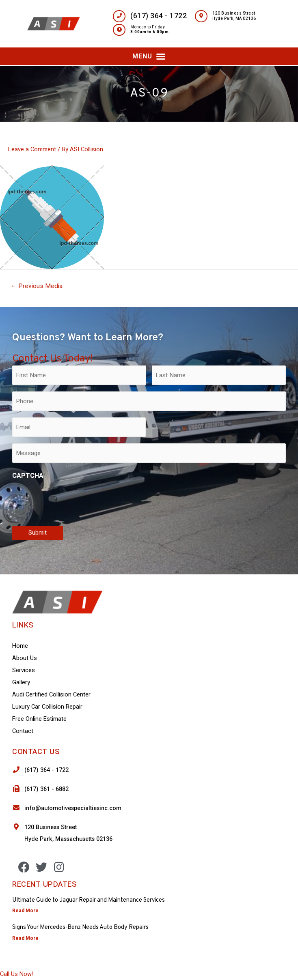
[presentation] (74, 501)
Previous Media (36, 286)
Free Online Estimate (39, 719)
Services (24, 670)
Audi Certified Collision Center (51, 695)
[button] (149, 56)
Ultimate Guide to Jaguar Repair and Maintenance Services (89, 900)
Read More (25, 911)
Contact (23, 731)
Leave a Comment (32, 149)
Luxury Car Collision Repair (47, 707)
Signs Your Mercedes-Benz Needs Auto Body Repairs (80, 927)
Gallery (21, 682)
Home (20, 646)
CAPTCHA (28, 476)
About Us (25, 658)
